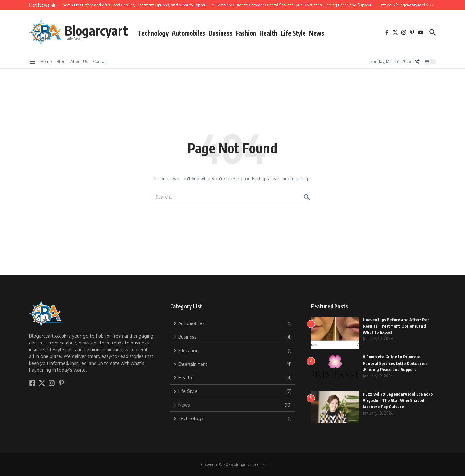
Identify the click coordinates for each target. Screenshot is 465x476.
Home (46, 61)
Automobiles (189, 33)
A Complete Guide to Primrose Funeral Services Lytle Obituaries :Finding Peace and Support (395, 363)
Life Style (293, 33)
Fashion (246, 33)
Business (221, 33)
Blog (61, 61)
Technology (153, 33)
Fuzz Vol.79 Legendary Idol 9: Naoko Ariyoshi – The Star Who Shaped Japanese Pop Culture (398, 400)
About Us (79, 61)
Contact (100, 61)
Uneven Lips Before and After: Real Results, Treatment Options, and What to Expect (397, 326)
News (317, 33)
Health (268, 33)
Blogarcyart (96, 30)
